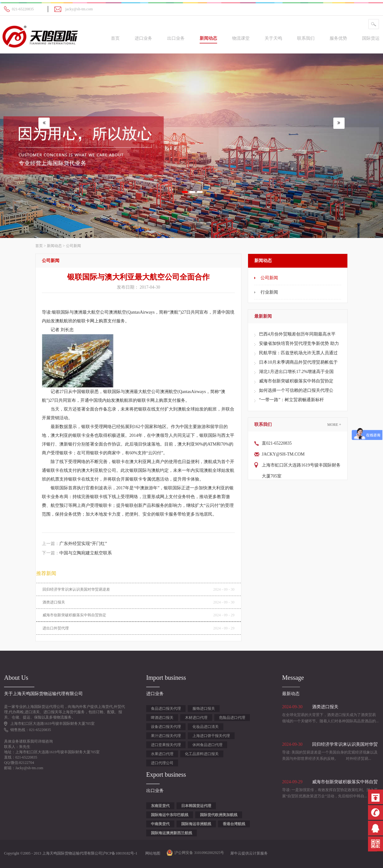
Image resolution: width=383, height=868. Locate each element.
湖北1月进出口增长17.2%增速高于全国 (296, 372)
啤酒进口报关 (162, 718)
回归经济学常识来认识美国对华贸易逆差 (76, 589)
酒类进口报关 (54, 602)
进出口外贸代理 (56, 628)
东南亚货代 (160, 806)
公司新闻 (73, 246)
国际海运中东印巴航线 (170, 815)
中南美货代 (160, 824)
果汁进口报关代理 (166, 736)
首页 (115, 38)
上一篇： (74, 544)
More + (334, 425)
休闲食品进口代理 (207, 745)
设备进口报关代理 (166, 727)
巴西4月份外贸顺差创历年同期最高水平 (297, 334)
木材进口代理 (196, 718)
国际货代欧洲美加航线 (219, 815)
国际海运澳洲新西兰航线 (172, 833)
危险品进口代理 (232, 718)
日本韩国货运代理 (196, 806)
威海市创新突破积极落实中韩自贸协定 (296, 381)
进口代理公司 (162, 763)
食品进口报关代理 (166, 709)
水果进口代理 (162, 754)
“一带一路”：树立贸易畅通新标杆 (291, 400)
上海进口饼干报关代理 (211, 736)
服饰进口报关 (204, 709)
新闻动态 (54, 246)
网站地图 (152, 853)
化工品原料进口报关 (202, 754)
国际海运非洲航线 (196, 824)
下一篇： (77, 553)
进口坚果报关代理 (166, 745)
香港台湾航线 (234, 824)
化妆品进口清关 (206, 727)
